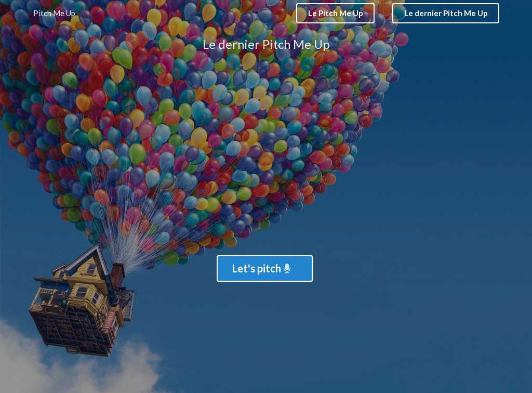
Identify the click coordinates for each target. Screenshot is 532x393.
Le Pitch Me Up (336, 13)
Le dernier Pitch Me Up (446, 13)
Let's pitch (263, 268)
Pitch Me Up (54, 13)
